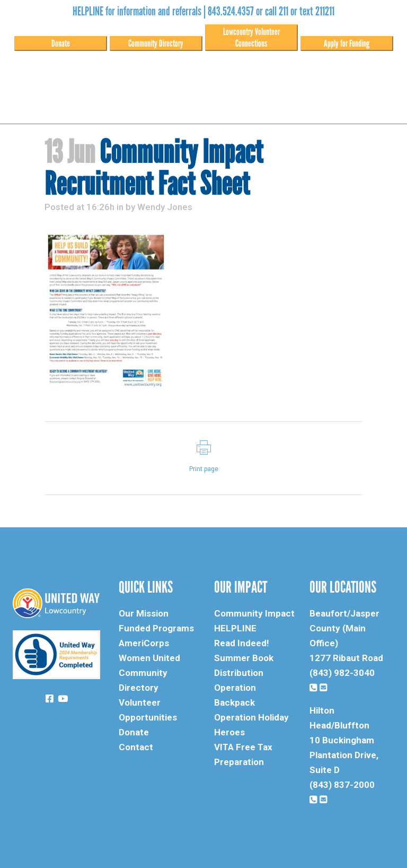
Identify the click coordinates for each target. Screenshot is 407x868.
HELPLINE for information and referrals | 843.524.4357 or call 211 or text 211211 (203, 11)
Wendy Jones (165, 207)
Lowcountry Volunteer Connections (251, 38)
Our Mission (144, 613)
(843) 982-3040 (342, 673)
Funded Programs (156, 628)
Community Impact (254, 613)
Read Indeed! (242, 643)
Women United (149, 658)
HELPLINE (235, 628)
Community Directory (156, 44)
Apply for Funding (347, 44)
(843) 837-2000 (342, 785)
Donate (61, 44)
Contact (136, 747)
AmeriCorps (144, 643)
